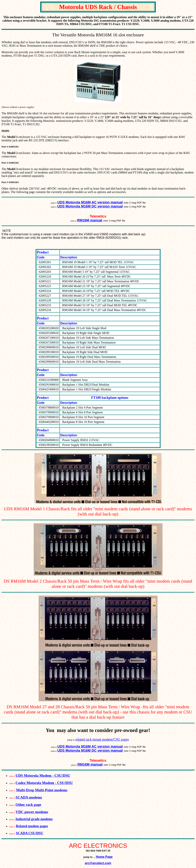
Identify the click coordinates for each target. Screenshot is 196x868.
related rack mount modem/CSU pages (102, 739)
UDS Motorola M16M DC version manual (90, 206)
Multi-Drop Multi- (31, 790)
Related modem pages (32, 826)
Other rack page (28, 805)
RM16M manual (90, 220)
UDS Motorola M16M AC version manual (90, 202)
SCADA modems (29, 797)
